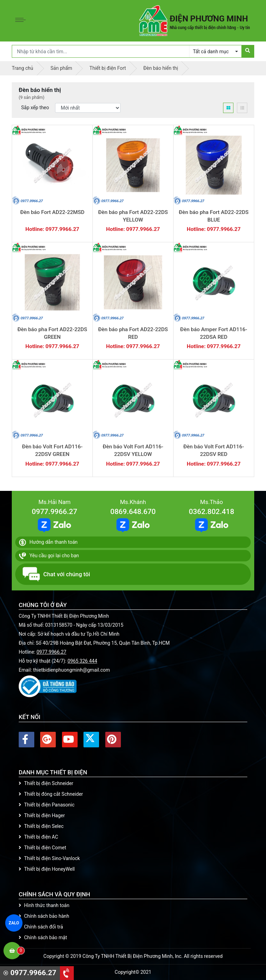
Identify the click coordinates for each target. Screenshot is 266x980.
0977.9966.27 (55, 512)
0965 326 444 (82, 661)
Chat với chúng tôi (56, 574)
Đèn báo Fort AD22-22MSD (52, 212)
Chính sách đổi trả (41, 927)
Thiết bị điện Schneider (46, 783)
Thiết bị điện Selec (41, 826)
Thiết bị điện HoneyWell (47, 869)
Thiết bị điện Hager (42, 815)
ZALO (14, 923)
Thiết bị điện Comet (42, 848)
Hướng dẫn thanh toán (48, 542)
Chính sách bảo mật (43, 937)
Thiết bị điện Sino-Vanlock (49, 858)
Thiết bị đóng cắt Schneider (51, 794)
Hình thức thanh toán (44, 905)
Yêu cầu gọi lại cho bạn (49, 556)
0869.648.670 (133, 512)
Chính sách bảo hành (44, 916)
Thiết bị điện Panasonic (47, 805)
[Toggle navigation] (22, 21)
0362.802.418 (211, 512)
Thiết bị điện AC (38, 837)
